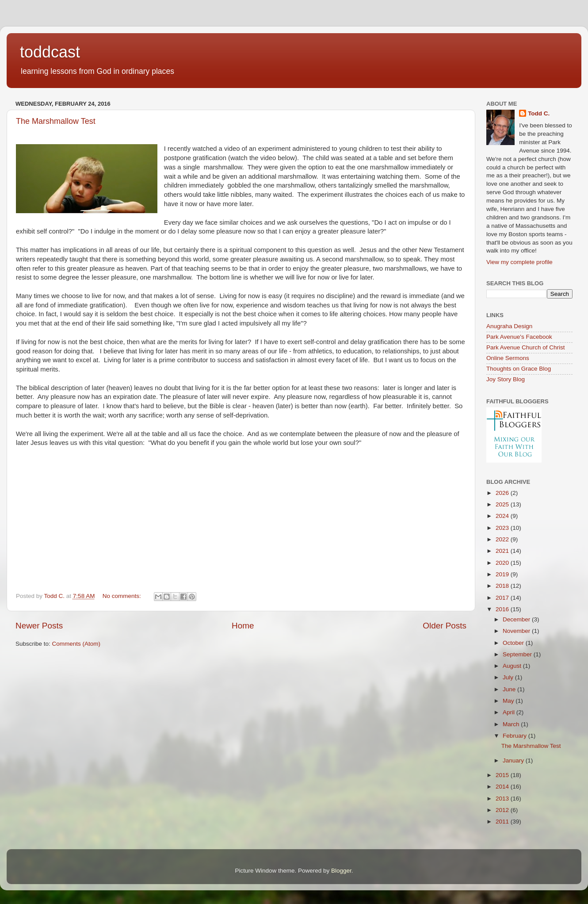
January (514, 760)
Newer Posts (39, 626)
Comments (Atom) (76, 644)
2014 (503, 787)
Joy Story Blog (506, 379)
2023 (503, 528)
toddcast (50, 52)
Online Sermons (508, 358)
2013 (503, 799)
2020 (503, 563)
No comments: (123, 596)
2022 (503, 539)
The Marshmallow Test (56, 121)
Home (243, 626)
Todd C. (539, 113)
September (518, 654)
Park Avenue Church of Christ (526, 347)
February (515, 736)
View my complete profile (519, 262)
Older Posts (445, 626)
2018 (503, 586)
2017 (503, 598)
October (514, 643)
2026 (503, 493)
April (510, 712)
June (510, 689)
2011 (503, 822)
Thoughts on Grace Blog (519, 369)
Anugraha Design (509, 326)
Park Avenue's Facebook (519, 337)
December (517, 619)
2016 (503, 609)
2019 (503, 574)
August (513, 666)
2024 (503, 516)
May (509, 701)
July (509, 677)
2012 (503, 810)
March (512, 724)
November (517, 631)
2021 (503, 551)
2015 (503, 775)
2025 (503, 504)
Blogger (341, 871)
